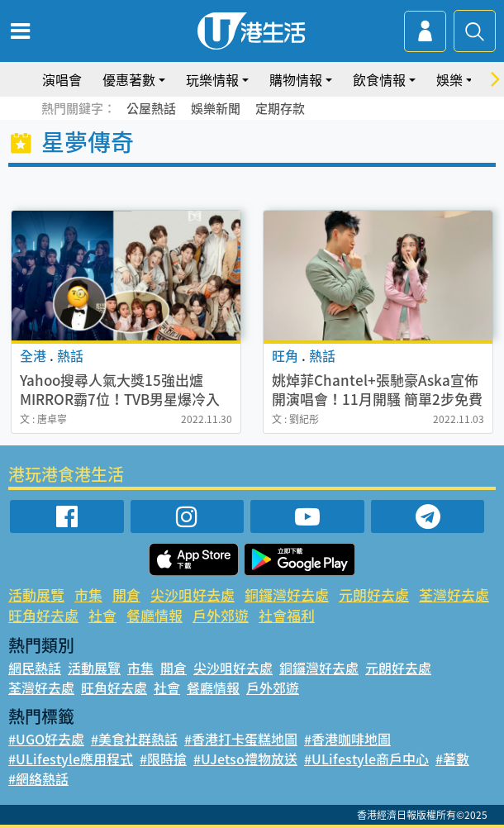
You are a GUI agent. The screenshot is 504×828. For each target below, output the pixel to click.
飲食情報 (379, 79)
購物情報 (296, 79)
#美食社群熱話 (134, 739)
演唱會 (62, 79)
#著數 (452, 759)
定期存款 (280, 108)
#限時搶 (163, 759)
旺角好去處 (43, 615)
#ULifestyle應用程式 (71, 759)
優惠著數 (129, 79)
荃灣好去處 (454, 595)
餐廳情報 (155, 615)
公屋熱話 (151, 108)
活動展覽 (36, 595)
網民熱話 (35, 668)
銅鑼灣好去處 (287, 595)
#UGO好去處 (46, 739)
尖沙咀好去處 (193, 595)
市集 (88, 595)
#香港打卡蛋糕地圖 (241, 739)
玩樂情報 (212, 79)
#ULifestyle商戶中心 (366, 759)
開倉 (126, 595)
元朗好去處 (374, 595)
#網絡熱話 (38, 778)
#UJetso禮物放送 (245, 759)
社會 (102, 615)
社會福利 (287, 615)
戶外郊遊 (221, 615)
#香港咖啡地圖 (347, 739)
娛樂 (449, 79)
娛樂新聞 (216, 108)
